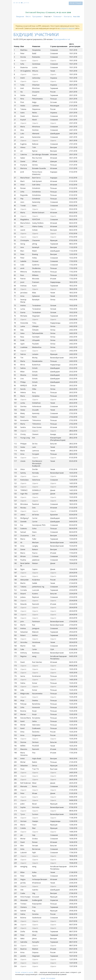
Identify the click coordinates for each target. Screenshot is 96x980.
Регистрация (76, 3)
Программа (37, 17)
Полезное (57, 17)
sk (19, 3)
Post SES (77, 17)
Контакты (68, 17)
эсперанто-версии (67, 28)
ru (22, 3)
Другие (26, 3)
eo (14, 3)
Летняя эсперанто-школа (24, 972)
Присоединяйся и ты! (62, 39)
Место (28, 17)
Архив (43, 978)
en (17, 3)
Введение (20, 17)
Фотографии (51, 978)
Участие (47, 17)
